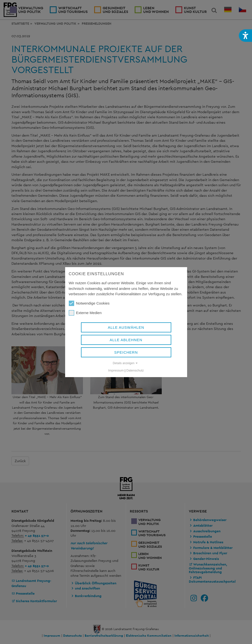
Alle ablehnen (126, 340)
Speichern (126, 352)
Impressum (116, 370)
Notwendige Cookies (89, 303)
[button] (245, 36)
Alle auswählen (126, 327)
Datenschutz (135, 370)
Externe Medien (85, 313)
